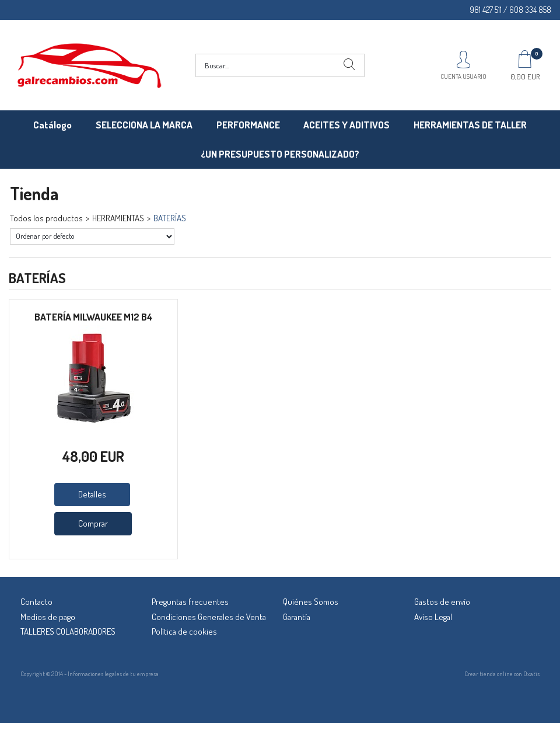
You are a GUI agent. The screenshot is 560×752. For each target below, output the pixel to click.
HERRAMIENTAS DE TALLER (470, 125)
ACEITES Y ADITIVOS (346, 125)
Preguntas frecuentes (190, 602)
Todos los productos (46, 218)
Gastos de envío (442, 602)
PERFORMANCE (248, 125)
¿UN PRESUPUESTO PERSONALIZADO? (280, 154)
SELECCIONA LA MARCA (144, 125)
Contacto (36, 602)
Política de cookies (184, 631)
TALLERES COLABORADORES (68, 631)
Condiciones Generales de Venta (209, 617)
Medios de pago (48, 617)
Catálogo (52, 125)
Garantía (297, 617)
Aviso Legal (433, 617)
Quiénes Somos (311, 602)
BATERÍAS (170, 218)
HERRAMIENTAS (118, 218)
